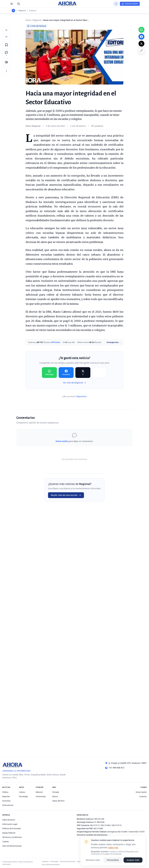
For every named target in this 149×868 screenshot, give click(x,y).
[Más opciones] (6, 71)
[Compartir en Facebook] (66, 373)
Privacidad (54, 861)
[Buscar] (19, 4)
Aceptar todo (133, 860)
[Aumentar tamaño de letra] (6, 30)
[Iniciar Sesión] (130, 4)
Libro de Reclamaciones (12, 846)
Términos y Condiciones (12, 837)
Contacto (143, 796)
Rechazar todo (93, 860)
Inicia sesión (62, 441)
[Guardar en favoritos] (6, 45)
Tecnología (23, 796)
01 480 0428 (99, 822)
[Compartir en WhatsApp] (49, 373)
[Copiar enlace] (141, 51)
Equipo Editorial (9, 833)
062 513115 (117, 825)
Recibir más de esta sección (66, 495)
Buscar (55, 796)
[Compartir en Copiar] (100, 373)
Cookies (6, 842)
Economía (6, 801)
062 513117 (95, 825)
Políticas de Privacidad (11, 828)
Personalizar (113, 860)
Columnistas (41, 796)
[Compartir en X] (83, 373)
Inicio (28, 20)
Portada (56, 792)
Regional (22, 11)
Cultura (22, 792)
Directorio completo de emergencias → (93, 835)
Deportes (6, 796)
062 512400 (122, 832)
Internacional (8, 805)
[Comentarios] (6, 53)
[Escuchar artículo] (6, 62)
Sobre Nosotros (9, 820)
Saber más (113, 847)
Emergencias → (114, 342)
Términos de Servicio (68, 861)
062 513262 (106, 825)
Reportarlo (81, 396)
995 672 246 (99, 819)
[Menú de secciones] (12, 4)
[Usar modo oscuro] (116, 4)
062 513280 (98, 828)
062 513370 (140, 832)
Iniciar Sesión (141, 792)
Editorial (39, 792)
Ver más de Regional (74, 383)
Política (5, 792)
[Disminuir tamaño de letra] (6, 37)
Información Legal (10, 824)
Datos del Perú (58, 801)
